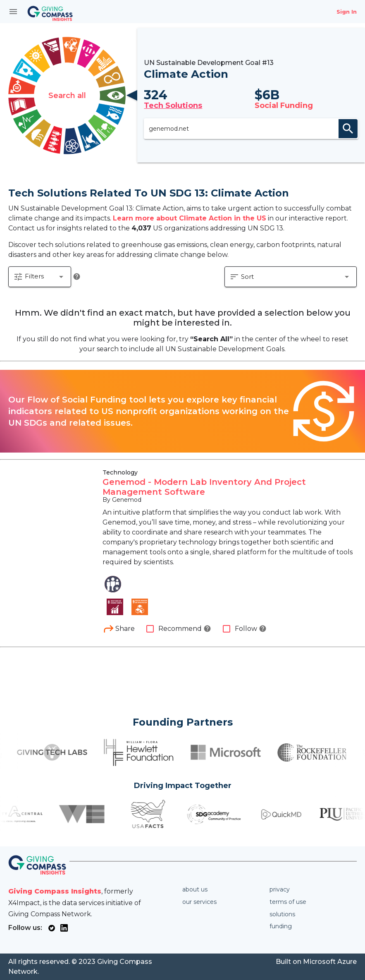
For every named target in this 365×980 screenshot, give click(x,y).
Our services (199, 902)
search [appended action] (348, 129)
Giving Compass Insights (55, 891)
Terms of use (288, 902)
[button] (40, 277)
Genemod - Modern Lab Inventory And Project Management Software (204, 487)
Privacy (280, 889)
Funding (281, 926)
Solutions (282, 914)
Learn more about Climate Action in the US (190, 218)
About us (195, 889)
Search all (67, 96)
